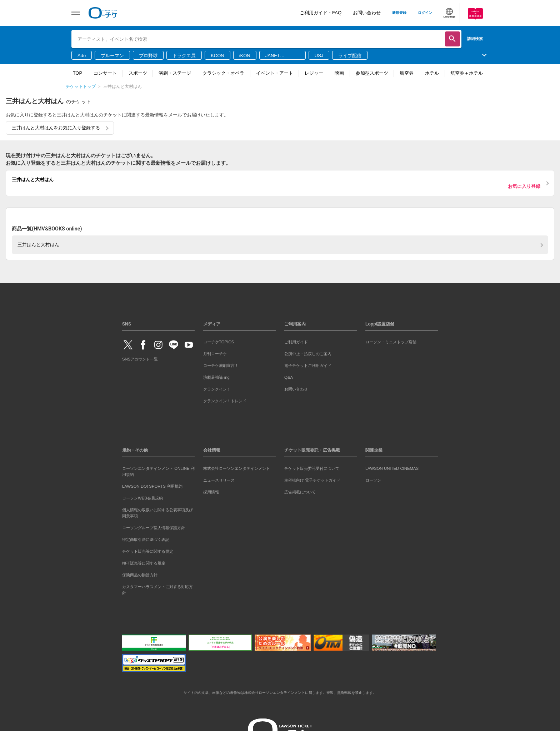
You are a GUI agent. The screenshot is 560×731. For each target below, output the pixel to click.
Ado (82, 56)
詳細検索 (475, 39)
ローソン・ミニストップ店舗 (391, 342)
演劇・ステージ (175, 73)
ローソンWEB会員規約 (142, 498)
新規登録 (399, 13)
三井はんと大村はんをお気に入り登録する (56, 128)
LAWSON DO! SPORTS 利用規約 (152, 486)
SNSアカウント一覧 (140, 359)
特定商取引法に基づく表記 (146, 539)
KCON (217, 56)
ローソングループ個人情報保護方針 (154, 528)
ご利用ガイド (296, 342)
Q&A (289, 377)
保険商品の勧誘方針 (140, 575)
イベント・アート (275, 73)
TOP (78, 73)
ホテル (432, 73)
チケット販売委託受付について (312, 468)
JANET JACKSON (276, 56)
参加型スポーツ (372, 73)
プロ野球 (148, 56)
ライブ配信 (350, 56)
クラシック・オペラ (223, 73)
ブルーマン (112, 56)
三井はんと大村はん (38, 245)
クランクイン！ (217, 389)
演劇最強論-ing (216, 377)
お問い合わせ (367, 13)
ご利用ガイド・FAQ (321, 13)
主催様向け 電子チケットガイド (312, 480)
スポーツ (138, 73)
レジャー (314, 73)
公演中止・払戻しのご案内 (308, 354)
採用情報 (211, 492)
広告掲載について (300, 492)
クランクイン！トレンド (225, 401)
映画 (339, 73)
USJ (319, 56)
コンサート (105, 73)
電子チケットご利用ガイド (308, 365)
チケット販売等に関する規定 (148, 551)
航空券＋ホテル (467, 73)
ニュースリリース (219, 480)
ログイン (425, 13)
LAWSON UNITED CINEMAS (392, 468)
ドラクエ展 (184, 56)
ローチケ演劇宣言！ (221, 365)
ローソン (373, 480)
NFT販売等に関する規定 (144, 563)
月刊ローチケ (215, 354)
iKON (245, 56)
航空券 (407, 73)
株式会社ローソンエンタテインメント (237, 468)
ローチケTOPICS (219, 342)
